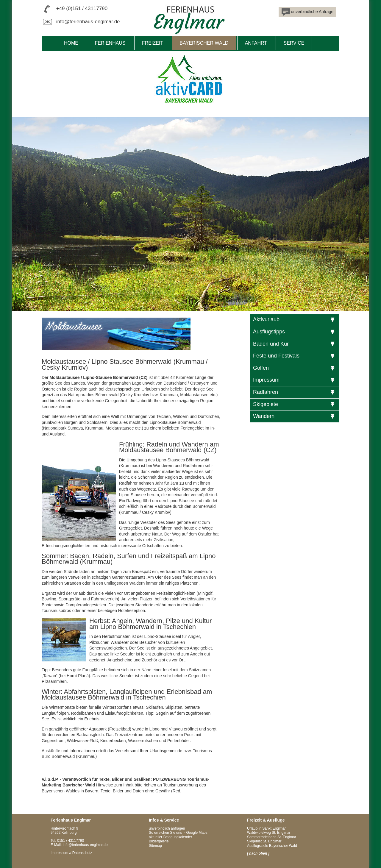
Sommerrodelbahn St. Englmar (272, 837)
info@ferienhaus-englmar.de (88, 22)
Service (294, 43)
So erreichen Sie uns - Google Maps (178, 833)
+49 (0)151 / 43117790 (82, 8)
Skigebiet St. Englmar (264, 841)
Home (71, 43)
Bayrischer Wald (79, 785)
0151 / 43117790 (71, 841)
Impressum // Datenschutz (71, 853)
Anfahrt (256, 43)
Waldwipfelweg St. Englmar (269, 833)
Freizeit (153, 43)
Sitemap (155, 846)
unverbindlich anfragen (167, 828)
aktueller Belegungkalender (170, 837)
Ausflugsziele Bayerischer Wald (272, 846)
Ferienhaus (110, 43)
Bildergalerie (159, 841)
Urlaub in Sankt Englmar (266, 828)
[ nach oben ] (258, 853)
